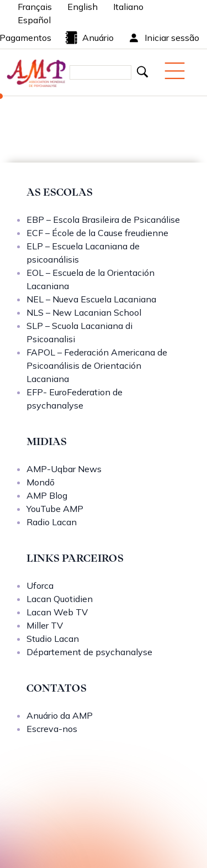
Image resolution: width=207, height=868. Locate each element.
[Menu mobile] (175, 71)
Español (34, 20)
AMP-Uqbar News (64, 469)
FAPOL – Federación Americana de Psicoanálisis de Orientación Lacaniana (97, 365)
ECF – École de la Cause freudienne (97, 233)
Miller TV (45, 625)
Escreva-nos (52, 729)
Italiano (128, 7)
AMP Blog (47, 495)
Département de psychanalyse (89, 652)
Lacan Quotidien (60, 599)
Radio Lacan (52, 522)
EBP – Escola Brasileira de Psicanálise (103, 219)
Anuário (89, 38)
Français (35, 7)
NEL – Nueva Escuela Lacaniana (91, 299)
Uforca (40, 585)
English (83, 7)
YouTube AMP (55, 509)
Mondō (41, 482)
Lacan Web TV (57, 612)
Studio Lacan (53, 639)
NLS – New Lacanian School (84, 312)
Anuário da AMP (60, 715)
